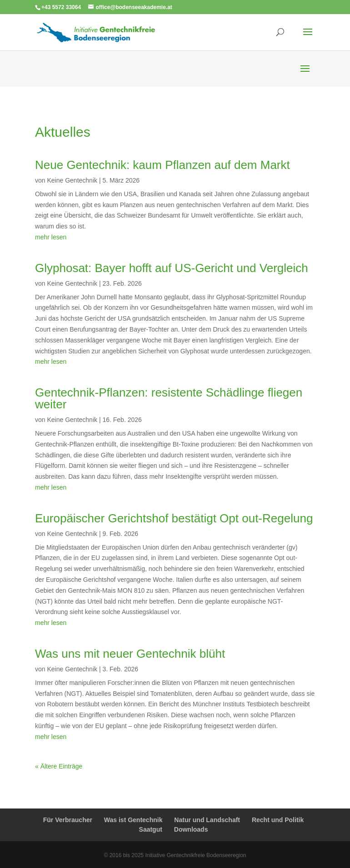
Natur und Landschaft (207, 820)
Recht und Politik (278, 820)
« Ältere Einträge (59, 766)
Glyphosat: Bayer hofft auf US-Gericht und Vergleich (172, 268)
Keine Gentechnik (72, 180)
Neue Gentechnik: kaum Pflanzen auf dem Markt (162, 165)
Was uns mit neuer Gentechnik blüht (130, 654)
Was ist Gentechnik (133, 820)
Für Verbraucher (68, 820)
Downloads (191, 829)
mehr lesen (51, 237)
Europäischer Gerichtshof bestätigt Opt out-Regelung (174, 518)
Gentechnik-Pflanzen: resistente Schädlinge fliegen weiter (169, 398)
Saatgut (151, 829)
